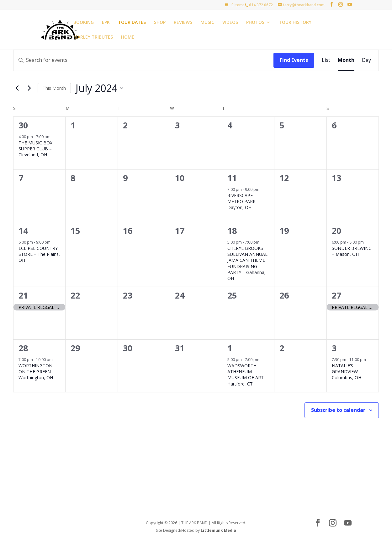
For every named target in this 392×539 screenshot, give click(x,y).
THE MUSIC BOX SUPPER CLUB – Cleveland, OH (35, 149)
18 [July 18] (232, 231)
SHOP (160, 23)
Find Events (294, 60)
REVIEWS (183, 23)
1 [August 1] (230, 348)
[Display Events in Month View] (346, 60)
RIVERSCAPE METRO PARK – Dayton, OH (243, 202)
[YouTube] (350, 5)
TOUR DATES (132, 23)
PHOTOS (255, 23)
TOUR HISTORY (295, 23)
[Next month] (29, 88)
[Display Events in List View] (326, 60)
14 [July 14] (23, 231)
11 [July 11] (232, 178)
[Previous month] (17, 88)
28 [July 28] (23, 348)
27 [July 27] (336, 295)
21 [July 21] (23, 295)
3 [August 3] (334, 348)
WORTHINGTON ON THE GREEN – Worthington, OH (37, 372)
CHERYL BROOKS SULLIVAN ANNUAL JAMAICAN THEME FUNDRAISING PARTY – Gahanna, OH (247, 263)
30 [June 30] (23, 125)
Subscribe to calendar (338, 410)
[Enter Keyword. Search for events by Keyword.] (143, 60)
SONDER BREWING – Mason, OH (352, 251)
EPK (106, 23)
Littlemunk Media (218, 530)
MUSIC (207, 23)
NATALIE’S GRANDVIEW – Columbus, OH (347, 372)
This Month (54, 88)
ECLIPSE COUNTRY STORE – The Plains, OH (39, 254)
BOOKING (84, 23)
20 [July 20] (336, 231)
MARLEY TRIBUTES (93, 37)
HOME (128, 37)
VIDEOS (230, 23)
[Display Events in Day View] (366, 60)
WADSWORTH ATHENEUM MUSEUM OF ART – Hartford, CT (247, 375)
